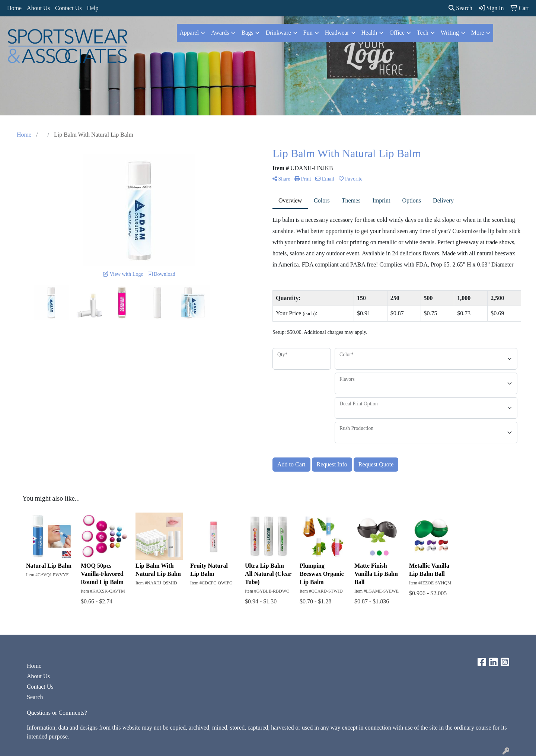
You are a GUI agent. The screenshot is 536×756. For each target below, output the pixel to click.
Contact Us (68, 8)
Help (92, 8)
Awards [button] (220, 33)
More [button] (478, 33)
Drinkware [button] (278, 33)
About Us (38, 8)
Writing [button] (450, 33)
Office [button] (397, 33)
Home (14, 8)
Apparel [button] (189, 33)
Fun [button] (308, 33)
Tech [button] (423, 33)
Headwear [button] (337, 33)
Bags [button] (247, 33)
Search (460, 8)
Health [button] (369, 33)
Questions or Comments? (57, 713)
